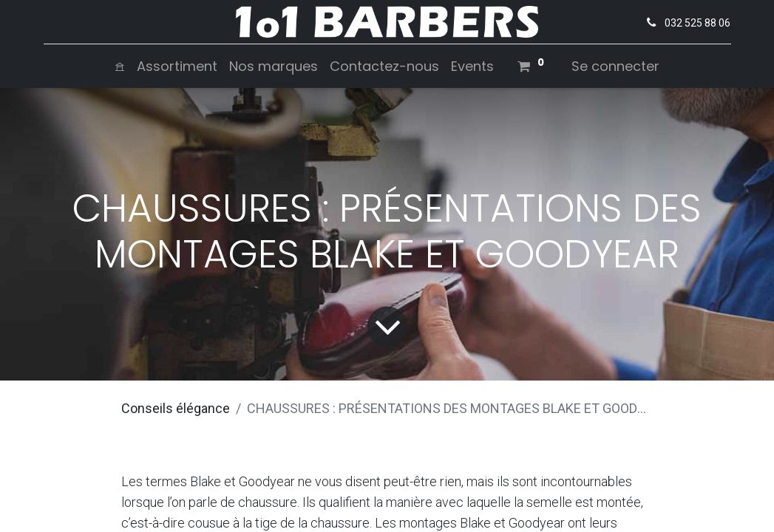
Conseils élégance (176, 408)
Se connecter (615, 66)
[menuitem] (120, 66)
